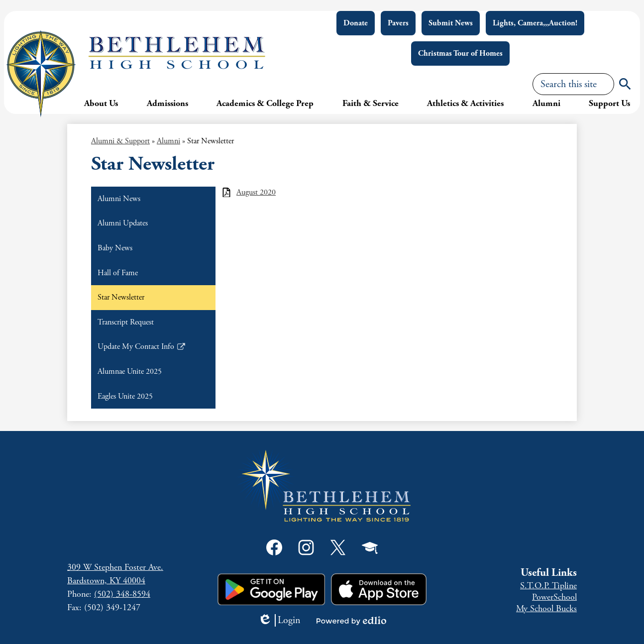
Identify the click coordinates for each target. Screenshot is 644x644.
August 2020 (256, 192)
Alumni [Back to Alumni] (168, 141)
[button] (101, 103)
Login (279, 620)
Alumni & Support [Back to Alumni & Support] (120, 141)
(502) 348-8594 (122, 594)
